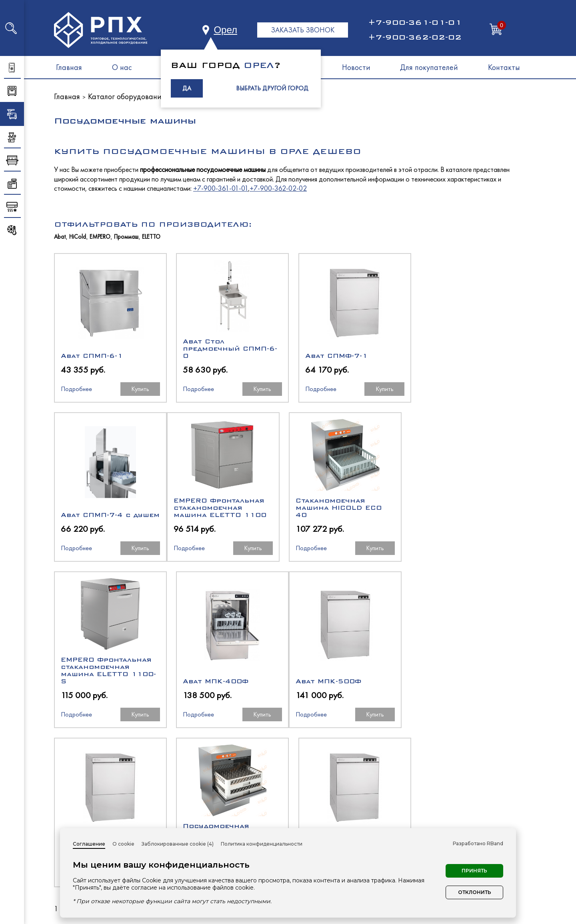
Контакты (504, 67)
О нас (122, 67)
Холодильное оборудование (345, 796)
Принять (474, 871)
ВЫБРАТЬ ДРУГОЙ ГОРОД (272, 88)
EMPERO (100, 237)
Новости (356, 67)
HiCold (78, 237)
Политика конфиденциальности (262, 844)
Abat (60, 237)
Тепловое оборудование (338, 811)
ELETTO (151, 237)
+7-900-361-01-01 (415, 22)
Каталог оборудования (127, 96)
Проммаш (126, 237)
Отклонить (475, 892)
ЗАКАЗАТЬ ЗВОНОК (303, 30)
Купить (138, 389)
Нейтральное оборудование (345, 825)
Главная (69, 67)
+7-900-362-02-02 (415, 37)
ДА (187, 88)
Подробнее (76, 389)
